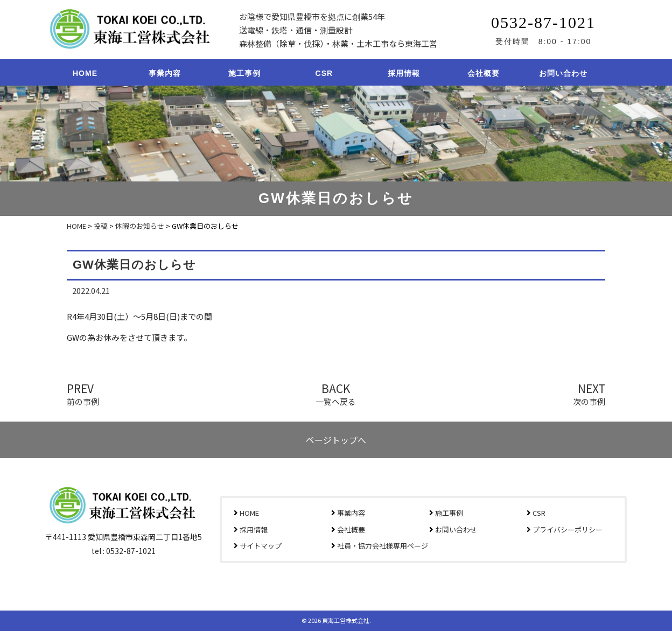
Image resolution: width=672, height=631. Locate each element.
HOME (85, 73)
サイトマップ (261, 546)
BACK (336, 393)
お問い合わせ (563, 73)
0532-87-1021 (543, 22)
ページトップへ (336, 440)
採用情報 (404, 73)
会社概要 (484, 73)
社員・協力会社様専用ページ (383, 546)
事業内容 (165, 73)
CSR (324, 73)
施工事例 (244, 73)
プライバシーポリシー (568, 530)
